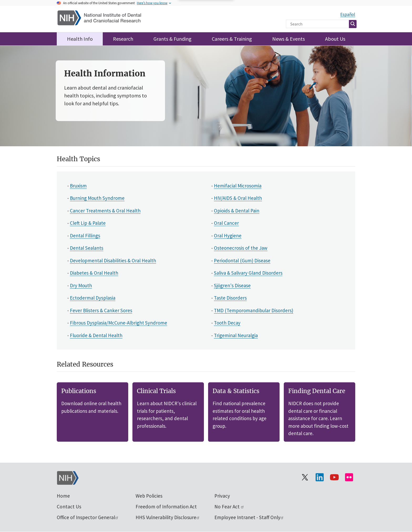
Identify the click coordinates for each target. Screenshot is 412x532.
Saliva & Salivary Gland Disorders (248, 273)
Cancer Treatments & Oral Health (105, 211)
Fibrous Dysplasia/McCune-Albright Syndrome (119, 323)
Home (63, 496)
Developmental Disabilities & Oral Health (113, 260)
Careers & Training (232, 39)
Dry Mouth (81, 285)
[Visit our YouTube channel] (334, 477)
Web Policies (149, 496)
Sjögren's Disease (232, 285)
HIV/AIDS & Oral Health (238, 198)
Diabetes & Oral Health (94, 273)
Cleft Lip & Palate (88, 223)
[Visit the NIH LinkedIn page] (320, 477)
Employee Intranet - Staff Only (249, 517)
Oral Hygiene (228, 236)
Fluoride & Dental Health (96, 335)
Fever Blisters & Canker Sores (101, 310)
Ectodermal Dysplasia (93, 298)
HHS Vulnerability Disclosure (168, 517)
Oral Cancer (226, 223)
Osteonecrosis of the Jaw (241, 248)
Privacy (222, 496)
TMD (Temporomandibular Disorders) (254, 310)
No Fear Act (229, 507)
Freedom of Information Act (166, 507)
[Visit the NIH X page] (305, 477)
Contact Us (69, 507)
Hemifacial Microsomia (238, 186)
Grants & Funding (172, 39)
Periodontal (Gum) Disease (242, 260)
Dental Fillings (85, 236)
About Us (335, 39)
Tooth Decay (227, 323)
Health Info (80, 39)
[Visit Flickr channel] (349, 477)
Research (123, 39)
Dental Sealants (87, 248)
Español (348, 14)
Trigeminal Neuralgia (236, 335)
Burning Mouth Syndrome (97, 198)
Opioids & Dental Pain (237, 211)
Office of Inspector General (88, 517)
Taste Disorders (230, 298)
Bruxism (78, 186)
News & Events (289, 39)
